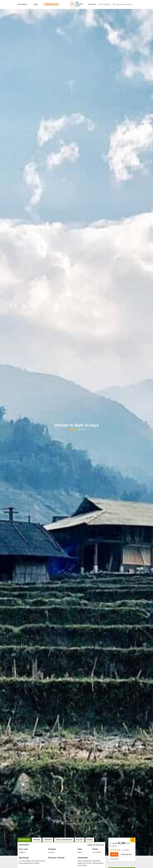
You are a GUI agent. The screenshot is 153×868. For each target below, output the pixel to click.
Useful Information (64, 840)
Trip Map (37, 840)
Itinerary (48, 840)
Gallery (80, 840)
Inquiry (114, 854)
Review (90, 840)
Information (24, 840)
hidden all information (96, 845)
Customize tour (126, 854)
